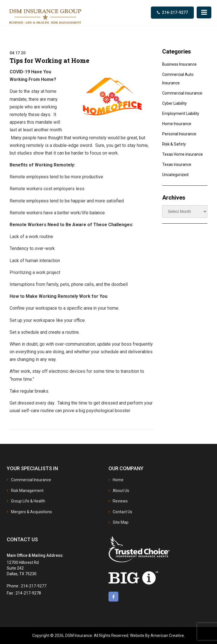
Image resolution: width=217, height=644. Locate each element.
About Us (121, 491)
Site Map (121, 522)
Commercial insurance (182, 93)
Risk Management (27, 491)
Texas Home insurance (183, 154)
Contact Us (122, 512)
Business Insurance (179, 64)
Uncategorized (175, 175)
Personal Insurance (179, 134)
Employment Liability (181, 114)
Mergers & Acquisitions (32, 512)
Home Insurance (177, 124)
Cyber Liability (174, 103)
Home (118, 480)
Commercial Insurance (31, 480)
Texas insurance (177, 164)
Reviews (120, 501)
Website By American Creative (157, 636)
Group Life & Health (28, 501)
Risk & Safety (174, 144)
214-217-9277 (175, 12)
